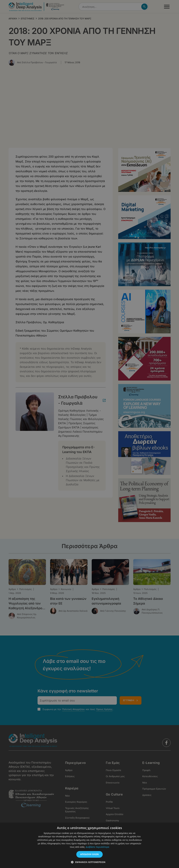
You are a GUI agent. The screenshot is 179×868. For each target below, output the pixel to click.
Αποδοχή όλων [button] (90, 854)
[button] (89, 862)
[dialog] (89, 434)
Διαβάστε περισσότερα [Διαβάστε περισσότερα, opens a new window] (97, 847)
